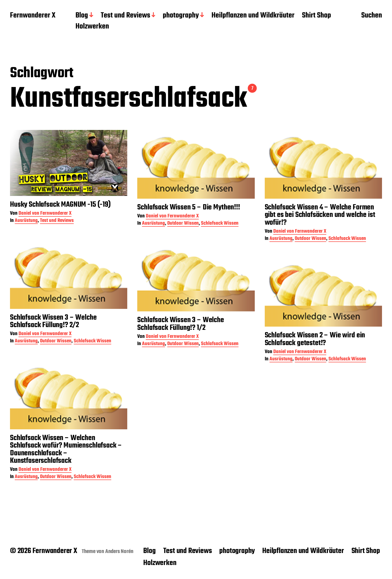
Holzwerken (92, 27)
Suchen (372, 16)
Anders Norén (119, 552)
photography (181, 16)
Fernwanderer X (33, 16)
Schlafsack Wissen (220, 225)
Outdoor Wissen (183, 225)
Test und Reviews (125, 16)
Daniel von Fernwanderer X (45, 215)
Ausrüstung (26, 222)
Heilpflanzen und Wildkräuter (253, 16)
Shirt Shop (316, 16)
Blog (82, 16)
